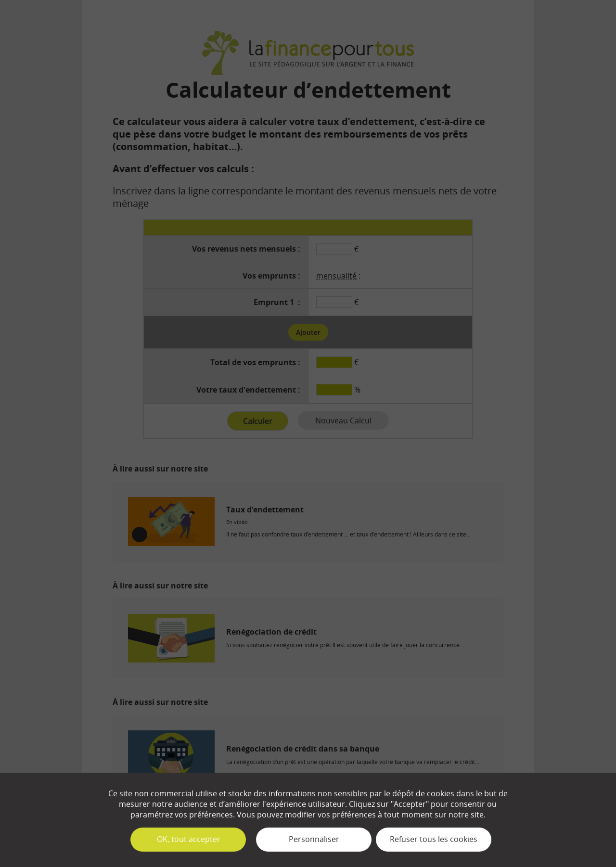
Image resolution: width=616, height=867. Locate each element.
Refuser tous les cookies (434, 839)
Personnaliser (314, 839)
